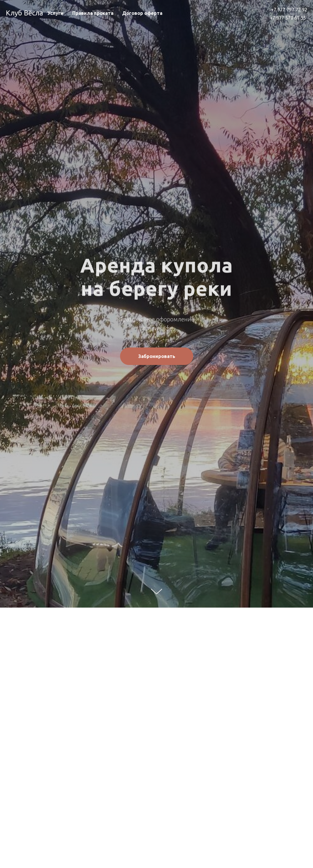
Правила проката (93, 13)
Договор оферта (142, 13)
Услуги (56, 13)
